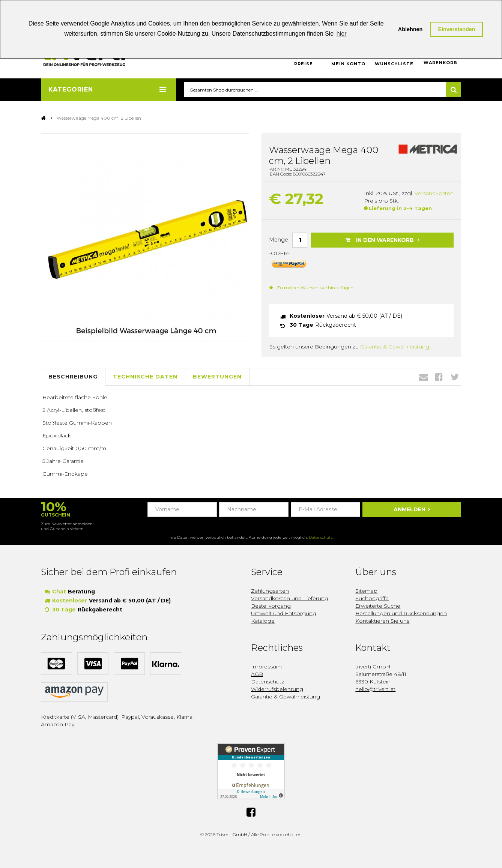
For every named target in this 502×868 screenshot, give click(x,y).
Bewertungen (217, 377)
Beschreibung (73, 377)
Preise (304, 64)
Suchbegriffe (372, 599)
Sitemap (366, 591)
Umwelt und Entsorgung (284, 614)
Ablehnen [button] (410, 29)
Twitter (455, 377)
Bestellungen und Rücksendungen (401, 614)
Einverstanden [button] (456, 29)
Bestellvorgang (271, 606)
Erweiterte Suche (378, 606)
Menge (279, 240)
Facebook (439, 377)
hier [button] (342, 34)
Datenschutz (321, 538)
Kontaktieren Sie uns (382, 621)
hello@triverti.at (375, 689)
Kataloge (263, 621)
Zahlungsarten (270, 591)
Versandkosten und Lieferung (290, 599)
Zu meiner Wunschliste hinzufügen (311, 288)
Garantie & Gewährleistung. (395, 347)
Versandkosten (434, 194)
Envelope (424, 377)
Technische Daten (145, 377)
